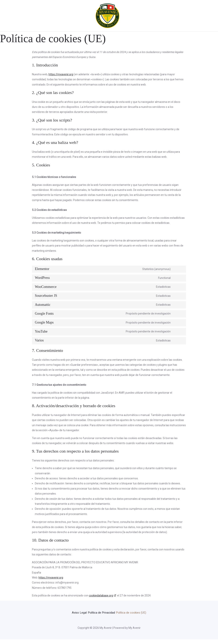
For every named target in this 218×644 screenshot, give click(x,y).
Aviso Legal (91, 612)
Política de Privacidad (120, 612)
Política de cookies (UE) (109, 618)
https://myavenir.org (61, 74)
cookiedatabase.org (101, 595)
